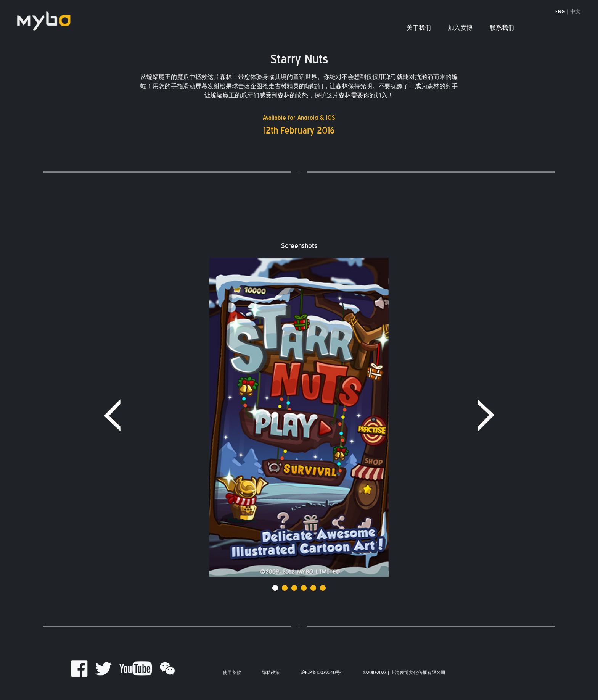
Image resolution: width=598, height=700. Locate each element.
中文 (575, 12)
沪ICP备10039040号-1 (322, 673)
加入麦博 (460, 28)
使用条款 (232, 673)
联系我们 (502, 28)
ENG (560, 12)
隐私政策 (271, 673)
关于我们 (419, 28)
